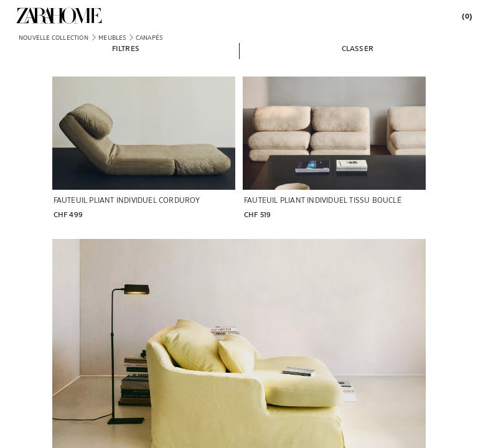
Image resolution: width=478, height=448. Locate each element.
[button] (126, 48)
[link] (59, 16)
